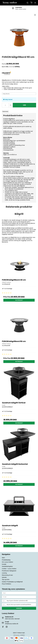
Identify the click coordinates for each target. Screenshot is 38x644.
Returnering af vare (7, 575)
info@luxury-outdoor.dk (12, 624)
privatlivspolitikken (26, 604)
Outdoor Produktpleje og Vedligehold (12, 582)
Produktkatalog (6, 560)
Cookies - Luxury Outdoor (9, 569)
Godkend (19, 608)
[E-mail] (19, 597)
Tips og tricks (6, 580)
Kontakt (4, 564)
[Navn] (19, 593)
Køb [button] (24, 105)
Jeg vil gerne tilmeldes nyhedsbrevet (17, 601)
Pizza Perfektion (6, 584)
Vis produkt (19, 300)
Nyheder (4, 577)
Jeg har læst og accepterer (19, 604)
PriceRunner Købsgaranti (9, 571)
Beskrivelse (5, 112)
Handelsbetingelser (7, 566)
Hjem (3, 558)
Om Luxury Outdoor (7, 562)
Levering (4, 573)
